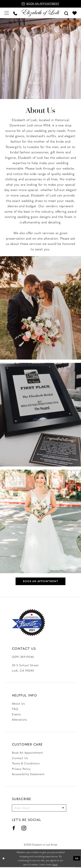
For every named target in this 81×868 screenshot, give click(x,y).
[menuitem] (7, 13)
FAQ (15, 709)
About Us (18, 704)
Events (16, 714)
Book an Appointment (27, 753)
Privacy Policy (21, 769)
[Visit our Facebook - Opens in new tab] (14, 829)
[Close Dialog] (4, 859)
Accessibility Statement (28, 774)
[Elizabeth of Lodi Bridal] (40, 13)
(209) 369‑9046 (23, 657)
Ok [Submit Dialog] (77, 859)
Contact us (20, 758)
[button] (7, 13)
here (55, 865)
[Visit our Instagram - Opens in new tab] (24, 829)
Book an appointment (41, 581)
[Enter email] (41, 809)
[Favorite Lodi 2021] (29, 623)
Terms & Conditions (26, 764)
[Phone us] (15, 13)
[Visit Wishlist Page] (75, 13)
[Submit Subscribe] (66, 809)
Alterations (20, 720)
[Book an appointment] (40, 4)
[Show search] (66, 13)
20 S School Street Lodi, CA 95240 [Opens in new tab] (25, 668)
